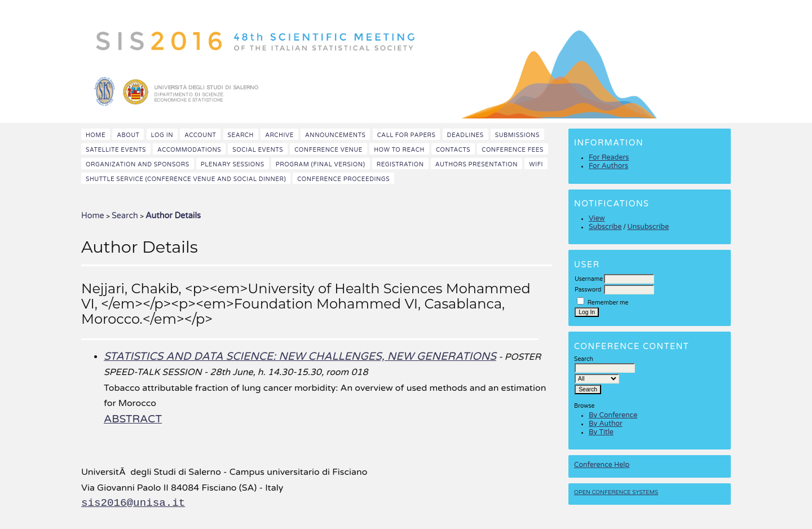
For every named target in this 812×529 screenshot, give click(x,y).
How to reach (399, 150)
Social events (258, 150)
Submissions (517, 135)
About (128, 135)
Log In (162, 135)
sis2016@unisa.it (133, 503)
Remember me (608, 303)
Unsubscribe (648, 227)
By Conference (613, 415)
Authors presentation (476, 164)
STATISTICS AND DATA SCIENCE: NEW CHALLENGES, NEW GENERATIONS (300, 356)
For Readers (609, 158)
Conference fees (512, 150)
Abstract (133, 419)
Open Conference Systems (616, 492)
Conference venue (328, 150)
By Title (601, 432)
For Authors (608, 166)
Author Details (173, 216)
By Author (606, 424)
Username (589, 279)
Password (588, 290)
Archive (279, 135)
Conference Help (602, 465)
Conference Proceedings (343, 179)
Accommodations (189, 150)
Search (241, 135)
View (597, 219)
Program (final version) (321, 164)
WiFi (536, 164)
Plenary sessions (233, 164)
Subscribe (605, 227)
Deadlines (465, 135)
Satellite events (116, 150)
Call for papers (407, 135)
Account (200, 135)
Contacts (453, 150)
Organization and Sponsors (138, 164)
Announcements (335, 135)
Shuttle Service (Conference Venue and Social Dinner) (186, 179)
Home (96, 135)
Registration (400, 164)
